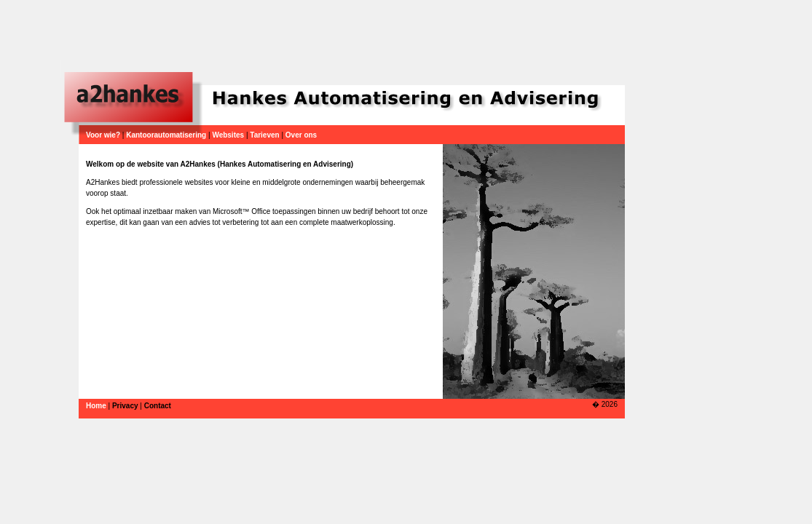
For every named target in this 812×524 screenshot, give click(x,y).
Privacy (125, 406)
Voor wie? (103, 135)
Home (96, 406)
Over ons (301, 135)
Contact (158, 406)
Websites (228, 135)
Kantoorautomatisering (166, 135)
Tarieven (264, 135)
